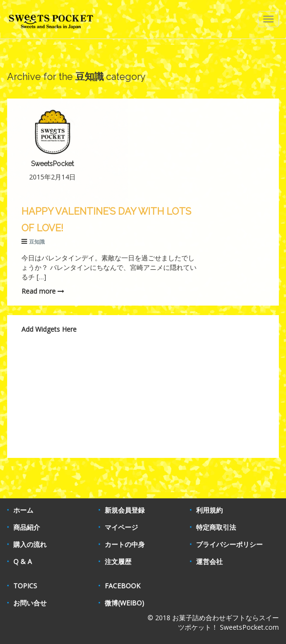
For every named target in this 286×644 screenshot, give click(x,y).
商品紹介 (27, 527)
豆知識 (37, 242)
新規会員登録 (125, 510)
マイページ (121, 527)
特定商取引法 (216, 527)
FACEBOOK (123, 586)
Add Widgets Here (49, 329)
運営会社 (209, 561)
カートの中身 (125, 544)
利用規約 (209, 510)
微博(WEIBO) (124, 603)
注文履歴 (118, 561)
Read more (43, 291)
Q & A (23, 561)
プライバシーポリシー (229, 544)
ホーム (23, 510)
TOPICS (25, 586)
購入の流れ (30, 544)
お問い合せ (30, 603)
